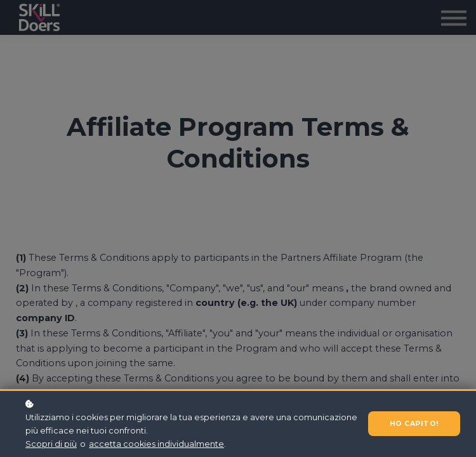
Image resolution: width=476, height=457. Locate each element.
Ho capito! (412, 424)
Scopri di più (51, 444)
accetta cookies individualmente (156, 444)
